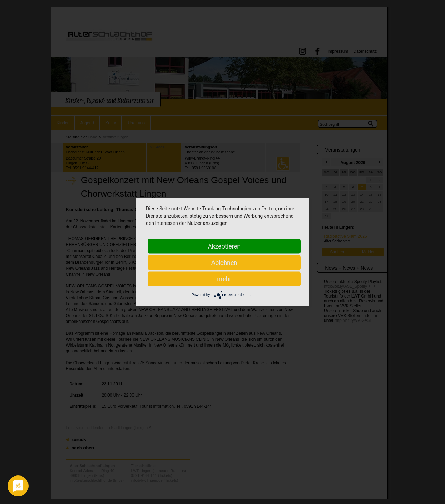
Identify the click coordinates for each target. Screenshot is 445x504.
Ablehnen (224, 263)
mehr (224, 279)
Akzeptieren (224, 246)
